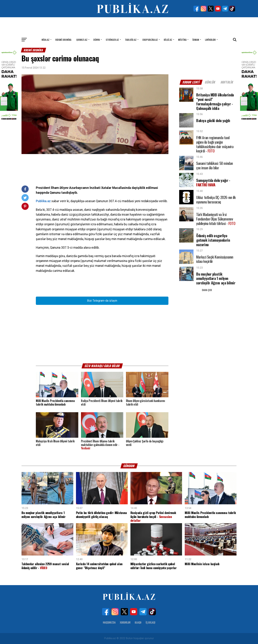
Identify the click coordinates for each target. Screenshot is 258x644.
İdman (196, 40)
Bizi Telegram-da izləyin (102, 301)
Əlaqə (138, 622)
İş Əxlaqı (150, 622)
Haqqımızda (109, 622)
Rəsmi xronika (63, 40)
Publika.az (43, 201)
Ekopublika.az (150, 40)
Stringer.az (112, 40)
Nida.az (46, 40)
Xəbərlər (125, 622)
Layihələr (210, 40)
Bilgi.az (168, 40)
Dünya (97, 40)
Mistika (182, 40)
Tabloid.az (131, 40)
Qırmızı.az (82, 40)
